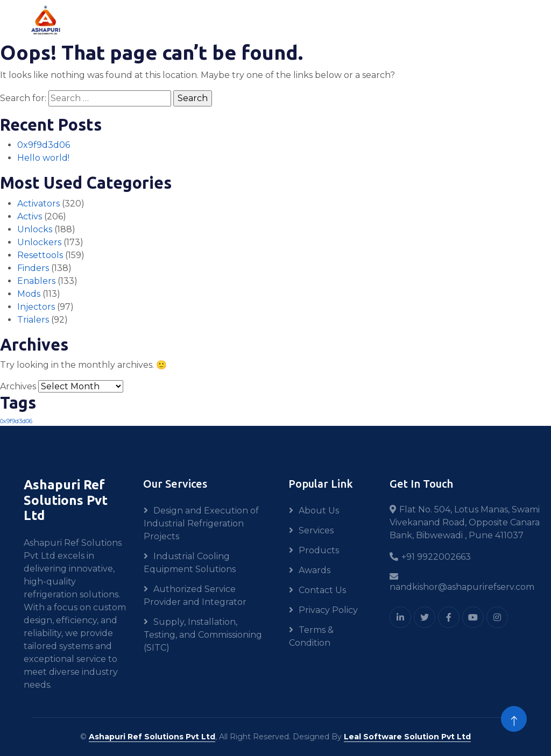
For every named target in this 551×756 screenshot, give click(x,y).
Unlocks (35, 229)
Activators (38, 204)
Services (316, 530)
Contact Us (322, 590)
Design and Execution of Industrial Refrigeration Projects (201, 523)
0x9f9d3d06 (44, 145)
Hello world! (43, 158)
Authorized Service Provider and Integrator (195, 595)
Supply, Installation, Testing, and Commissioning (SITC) (203, 635)
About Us (319, 511)
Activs (30, 216)
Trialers (33, 320)
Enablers (36, 281)
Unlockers (39, 242)
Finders (33, 268)
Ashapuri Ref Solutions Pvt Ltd (152, 737)
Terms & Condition (311, 636)
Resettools (40, 255)
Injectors (36, 307)
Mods (29, 294)
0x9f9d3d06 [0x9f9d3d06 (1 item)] (16, 421)
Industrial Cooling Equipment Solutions (190, 563)
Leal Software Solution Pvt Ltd (407, 737)
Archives (18, 386)
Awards (315, 570)
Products (319, 550)
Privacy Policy (328, 610)
